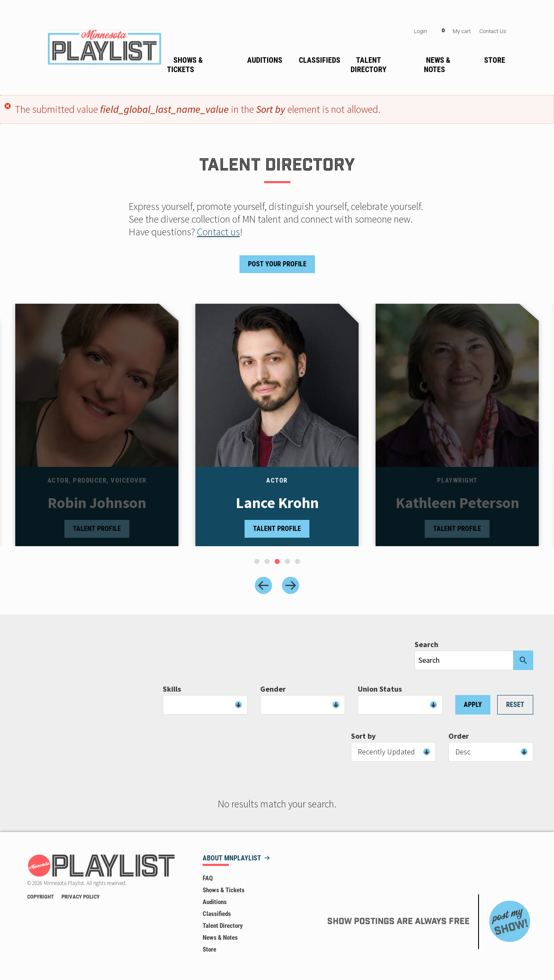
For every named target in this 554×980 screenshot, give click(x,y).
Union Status (380, 689)
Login (420, 31)
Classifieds (217, 914)
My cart (462, 31)
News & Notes (220, 938)
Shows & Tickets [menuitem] (185, 65)
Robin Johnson (97, 503)
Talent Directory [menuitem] (369, 65)
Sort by (363, 736)
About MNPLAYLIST (232, 859)
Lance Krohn (277, 503)
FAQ (208, 878)
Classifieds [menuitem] (320, 60)
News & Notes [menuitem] (437, 65)
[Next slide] (291, 585)
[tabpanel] (277, 425)
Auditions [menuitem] (265, 60)
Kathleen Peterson (457, 503)
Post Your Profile (277, 264)
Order (459, 736)
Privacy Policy (81, 897)
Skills (172, 689)
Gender (273, 689)
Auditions (215, 902)
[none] (202, 63)
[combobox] (205, 705)
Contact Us (493, 31)
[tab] (257, 561)
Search (426, 645)
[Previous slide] (263, 585)
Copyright (40, 897)
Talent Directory (223, 926)
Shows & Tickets (224, 890)
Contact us (219, 232)
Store (209, 949)
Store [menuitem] (495, 60)
